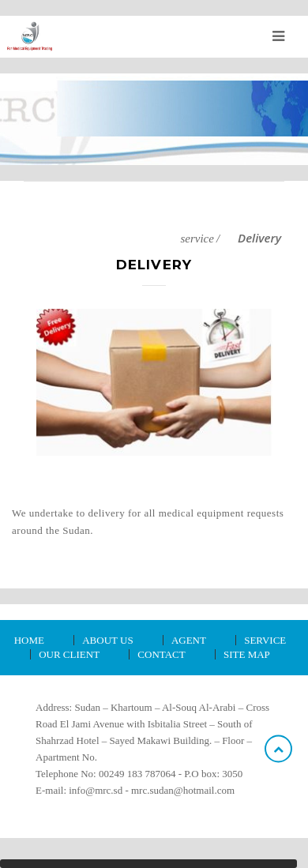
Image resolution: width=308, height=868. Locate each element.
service (197, 239)
